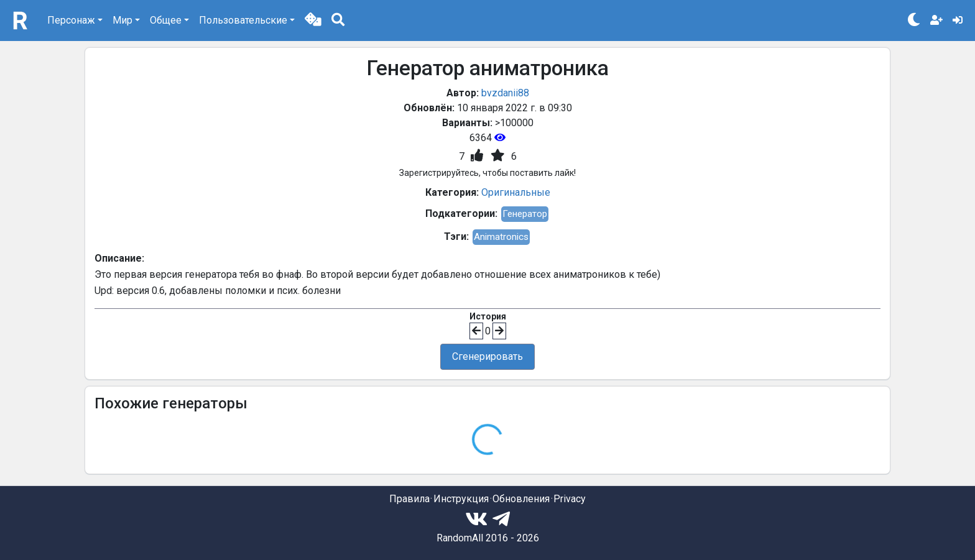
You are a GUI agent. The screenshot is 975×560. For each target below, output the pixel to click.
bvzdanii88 (505, 93)
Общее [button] (166, 20)
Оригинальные (516, 192)
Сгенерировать (487, 356)
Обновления (521, 499)
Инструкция (461, 499)
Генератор (525, 214)
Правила (409, 499)
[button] (313, 21)
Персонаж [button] (71, 20)
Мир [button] (122, 20)
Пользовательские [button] (243, 20)
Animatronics (501, 237)
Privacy (570, 499)
